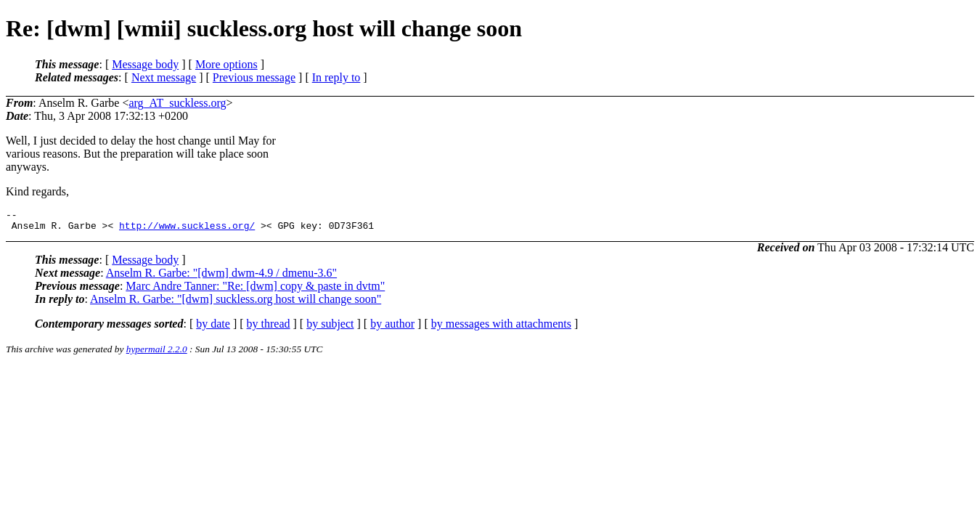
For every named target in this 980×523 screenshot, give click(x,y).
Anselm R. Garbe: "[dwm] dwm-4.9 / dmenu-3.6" (221, 277)
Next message (164, 77)
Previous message (254, 77)
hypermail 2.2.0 (157, 353)
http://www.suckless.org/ (187, 230)
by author (392, 328)
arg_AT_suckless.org (177, 103)
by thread (269, 328)
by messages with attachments (501, 328)
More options (226, 64)
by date (213, 328)
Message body (145, 64)
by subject (330, 328)
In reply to (336, 77)
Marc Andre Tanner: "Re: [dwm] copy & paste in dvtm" (255, 290)
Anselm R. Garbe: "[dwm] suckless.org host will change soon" (236, 303)
